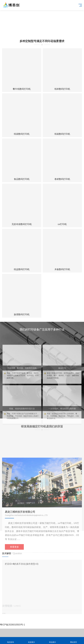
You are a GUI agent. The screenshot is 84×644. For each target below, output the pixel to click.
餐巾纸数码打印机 (22, 89)
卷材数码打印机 (62, 179)
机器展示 (32, 641)
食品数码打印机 (22, 179)
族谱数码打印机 (22, 314)
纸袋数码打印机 (22, 134)
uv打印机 (62, 224)
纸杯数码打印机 (62, 89)
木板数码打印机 (62, 269)
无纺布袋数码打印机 (22, 224)
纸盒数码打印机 (22, 269)
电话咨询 (11, 641)
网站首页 (73, 641)
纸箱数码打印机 (62, 134)
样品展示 (53, 641)
